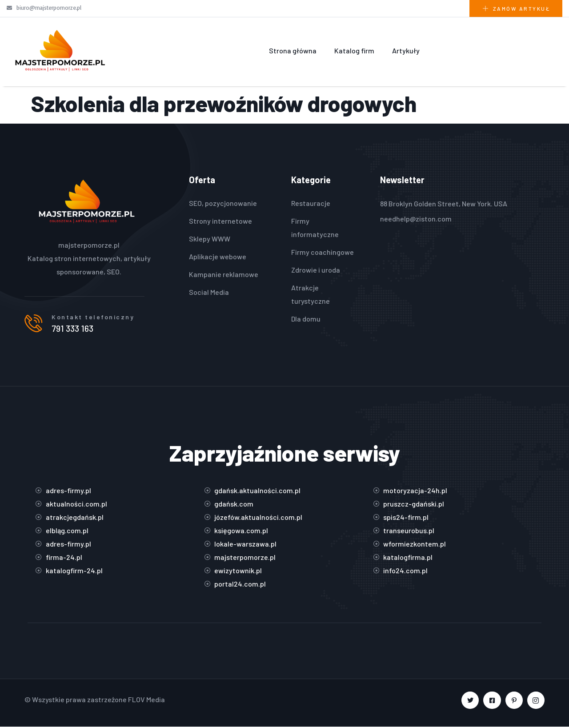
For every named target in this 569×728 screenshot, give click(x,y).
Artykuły (406, 50)
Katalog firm (354, 50)
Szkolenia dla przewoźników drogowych (224, 103)
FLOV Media (146, 701)
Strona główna (293, 50)
